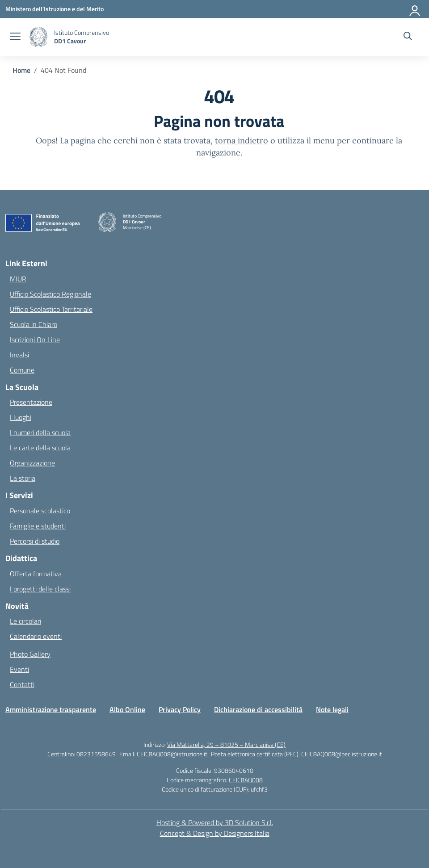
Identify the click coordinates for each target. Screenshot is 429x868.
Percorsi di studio (35, 541)
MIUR (18, 279)
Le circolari (25, 621)
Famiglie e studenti (38, 526)
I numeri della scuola (40, 432)
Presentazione (31, 402)
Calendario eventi (36, 636)
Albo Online (127, 709)
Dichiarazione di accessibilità (258, 709)
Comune (22, 370)
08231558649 (96, 754)
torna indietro (242, 140)
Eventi (19, 669)
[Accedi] (415, 9)
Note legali (332, 709)
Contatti (22, 684)
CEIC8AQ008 (246, 780)
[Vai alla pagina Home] (21, 70)
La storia (23, 478)
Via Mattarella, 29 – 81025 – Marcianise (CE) (226, 744)
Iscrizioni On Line (35, 340)
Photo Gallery (30, 654)
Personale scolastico (40, 511)
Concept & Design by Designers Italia (215, 833)
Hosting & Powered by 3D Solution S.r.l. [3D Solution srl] (215, 822)
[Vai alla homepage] (82, 37)
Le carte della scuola (40, 448)
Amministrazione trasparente (51, 709)
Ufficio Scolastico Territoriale (51, 309)
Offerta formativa (36, 574)
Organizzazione (32, 463)
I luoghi (21, 417)
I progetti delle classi (40, 589)
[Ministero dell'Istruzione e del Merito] (55, 9)
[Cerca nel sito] (408, 37)
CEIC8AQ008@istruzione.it (172, 754)
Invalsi (19, 355)
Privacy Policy (180, 709)
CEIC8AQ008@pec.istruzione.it (342, 754)
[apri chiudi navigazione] (15, 37)
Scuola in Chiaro (34, 324)
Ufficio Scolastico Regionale (50, 294)
